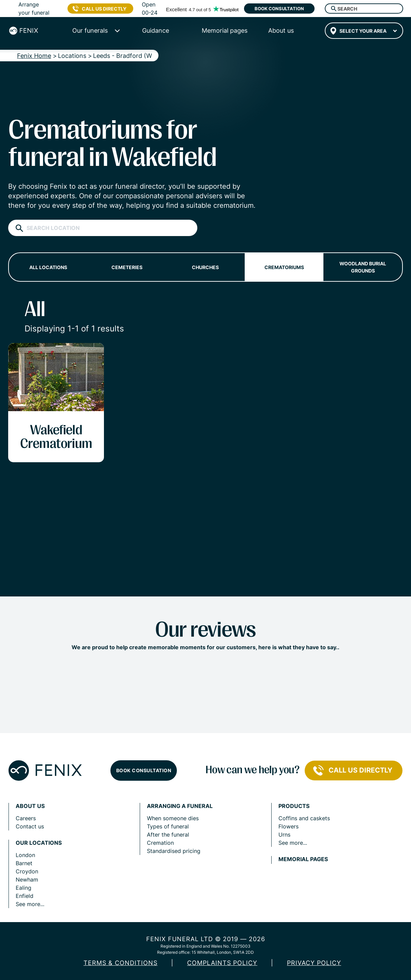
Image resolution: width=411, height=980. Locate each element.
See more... (30, 904)
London (25, 855)
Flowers (288, 826)
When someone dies (173, 818)
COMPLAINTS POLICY (222, 963)
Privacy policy (314, 963)
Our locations (39, 843)
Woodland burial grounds (363, 267)
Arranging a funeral (180, 806)
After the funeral (168, 835)
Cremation (160, 843)
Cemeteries (127, 267)
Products (294, 806)
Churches (205, 267)
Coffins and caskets (304, 818)
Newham (27, 880)
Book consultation (279, 9)
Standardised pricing (174, 851)
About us (30, 806)
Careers (26, 818)
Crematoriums (284, 267)
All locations (48, 267)
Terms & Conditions (120, 963)
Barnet (24, 863)
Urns (284, 835)
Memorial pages (303, 859)
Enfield (25, 896)
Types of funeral (168, 826)
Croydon (27, 871)
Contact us (30, 826)
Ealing (24, 888)
